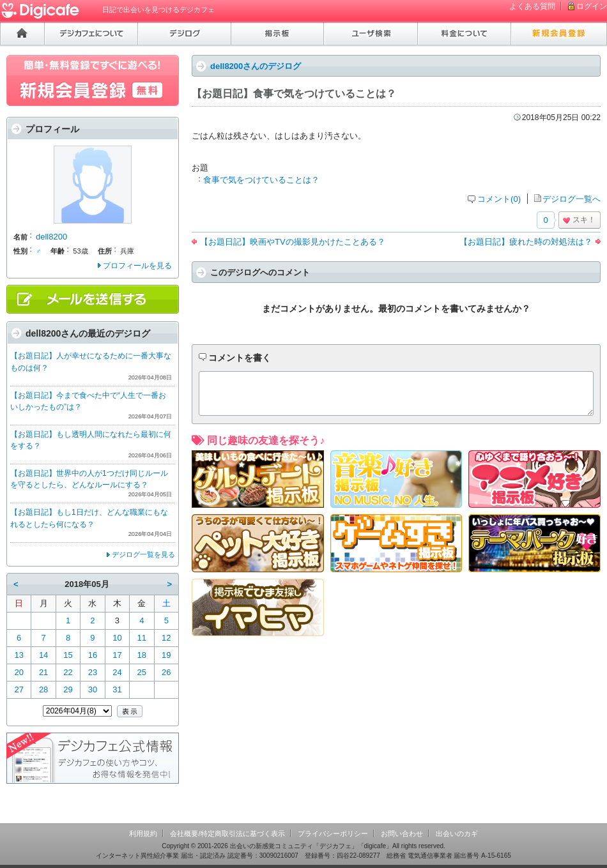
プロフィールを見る (137, 266)
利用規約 (143, 834)
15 (68, 655)
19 (166, 655)
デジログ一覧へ (572, 199)
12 (166, 638)
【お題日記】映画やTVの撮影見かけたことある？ (293, 242)
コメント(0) (499, 199)
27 (19, 689)
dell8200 (51, 237)
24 (117, 672)
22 (68, 672)
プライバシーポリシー (333, 834)
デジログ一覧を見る (143, 554)
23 (93, 672)
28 (43, 689)
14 (43, 655)
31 (117, 689)
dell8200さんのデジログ (256, 66)
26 (166, 672)
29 (68, 689)
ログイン (592, 6)
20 (19, 672)
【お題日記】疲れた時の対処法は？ (526, 242)
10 (117, 638)
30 (93, 689)
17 (117, 655)
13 (19, 655)
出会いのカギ (457, 834)
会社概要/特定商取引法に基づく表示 (227, 834)
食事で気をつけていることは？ (261, 180)
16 (93, 655)
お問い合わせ (402, 834)
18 (142, 655)
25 (142, 672)
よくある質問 (532, 6)
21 (43, 672)
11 (142, 638)
